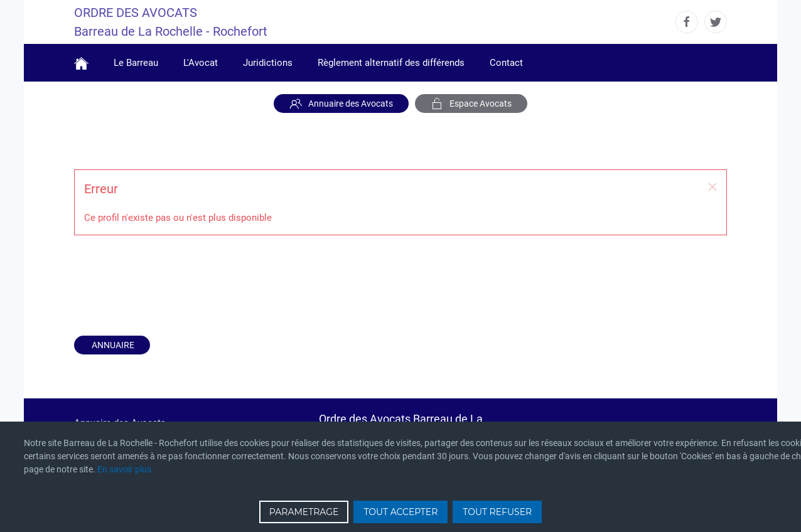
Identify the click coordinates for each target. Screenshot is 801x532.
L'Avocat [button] (201, 63)
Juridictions (268, 63)
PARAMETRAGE (304, 512)
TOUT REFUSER (497, 512)
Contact (506, 63)
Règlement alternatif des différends (391, 63)
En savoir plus (124, 469)
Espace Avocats (471, 104)
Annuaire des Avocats (341, 104)
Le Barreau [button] (136, 63)
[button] (712, 187)
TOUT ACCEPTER (400, 512)
